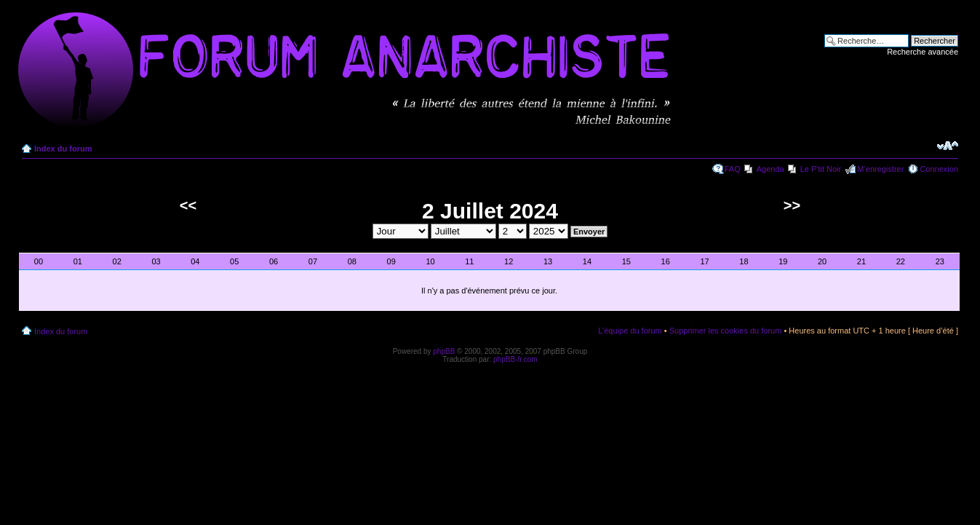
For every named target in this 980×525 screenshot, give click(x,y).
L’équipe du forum (630, 331)
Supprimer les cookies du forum (726, 331)
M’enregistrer (880, 169)
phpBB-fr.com (515, 359)
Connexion (939, 169)
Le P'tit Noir (821, 169)
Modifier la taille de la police (948, 146)
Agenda (770, 169)
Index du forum (63, 149)
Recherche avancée (923, 52)
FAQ (733, 169)
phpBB (444, 351)
